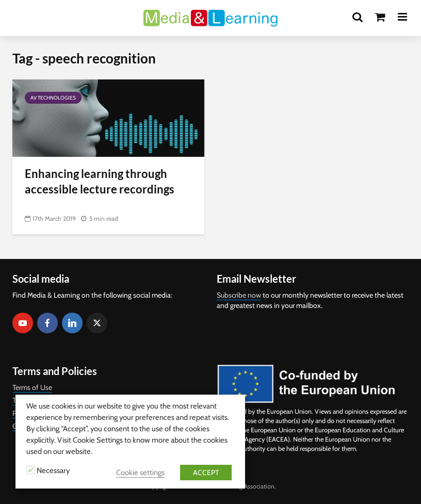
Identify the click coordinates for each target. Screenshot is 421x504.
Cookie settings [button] (140, 473)
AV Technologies (53, 98)
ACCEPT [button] (206, 473)
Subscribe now (239, 295)
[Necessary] (30, 470)
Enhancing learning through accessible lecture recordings (100, 181)
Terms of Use (32, 387)
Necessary (53, 470)
